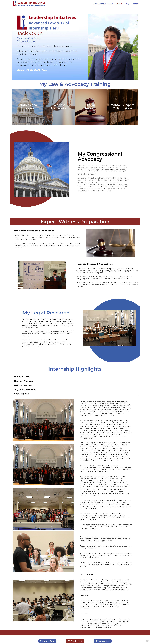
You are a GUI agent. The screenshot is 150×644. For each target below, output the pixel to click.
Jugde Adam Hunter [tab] (25, 389)
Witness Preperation (59, 107)
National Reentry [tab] (23, 385)
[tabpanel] (75, 420)
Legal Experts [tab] (21, 394)
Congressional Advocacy (28, 107)
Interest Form (47, 641)
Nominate (103, 641)
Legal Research (91, 107)
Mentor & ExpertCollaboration (122, 107)
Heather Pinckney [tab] (24, 381)
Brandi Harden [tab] (22, 376)
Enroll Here (75, 641)
